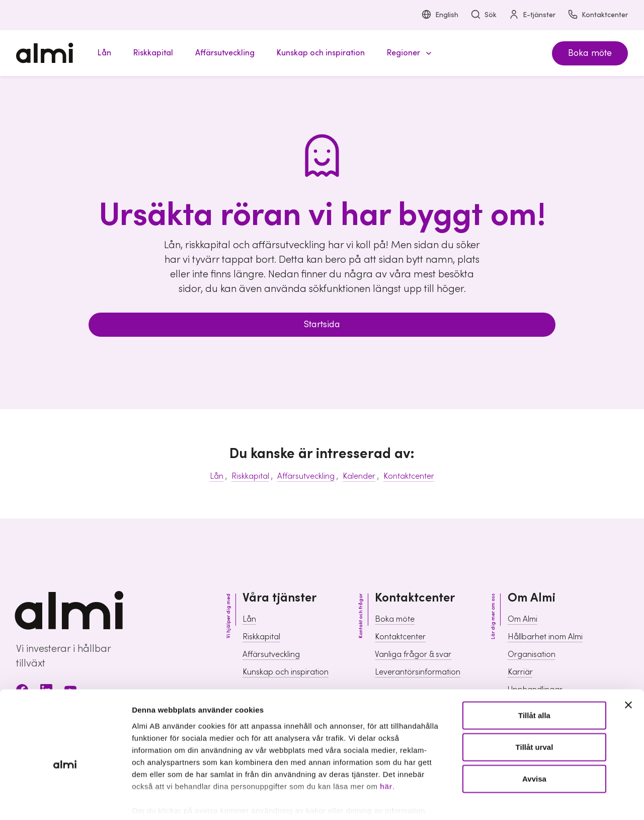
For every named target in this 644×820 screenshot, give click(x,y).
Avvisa (534, 729)
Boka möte (590, 53)
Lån (217, 476)
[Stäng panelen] (628, 655)
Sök (484, 15)
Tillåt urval (535, 697)
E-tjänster (532, 15)
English (440, 15)
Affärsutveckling (306, 476)
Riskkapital (250, 476)
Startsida (322, 324)
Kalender (359, 476)
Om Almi (522, 619)
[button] (408, 53)
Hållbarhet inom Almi (545, 637)
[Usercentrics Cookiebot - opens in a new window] (65, 800)
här (386, 737)
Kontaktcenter (598, 15)
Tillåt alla (534, 666)
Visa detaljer (546, 800)
